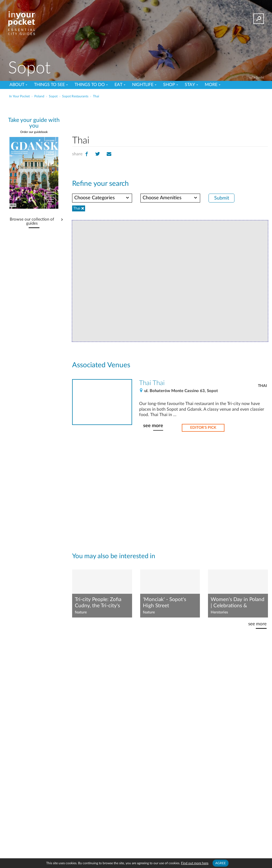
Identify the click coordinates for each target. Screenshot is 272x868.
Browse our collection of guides (32, 222)
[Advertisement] (135, 112)
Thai (262, 386)
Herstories (219, 612)
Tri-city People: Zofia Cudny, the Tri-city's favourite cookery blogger (98, 603)
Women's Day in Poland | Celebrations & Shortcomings (238, 603)
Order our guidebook (34, 132)
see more (153, 426)
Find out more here (195, 863)
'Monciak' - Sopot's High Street (164, 603)
